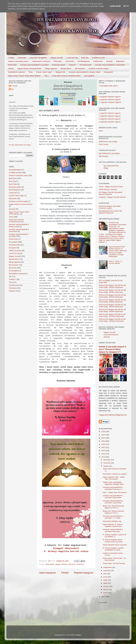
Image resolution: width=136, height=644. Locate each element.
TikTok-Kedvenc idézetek (108, 189)
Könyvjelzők (108, 72)
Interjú (11, 217)
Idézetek (109, 61)
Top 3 (47, 76)
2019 (103, 454)
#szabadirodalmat (15, 170)
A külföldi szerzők (98, 58)
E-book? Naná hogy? (16, 196)
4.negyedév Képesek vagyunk (110, 122)
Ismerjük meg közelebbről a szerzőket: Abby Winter (113, 497)
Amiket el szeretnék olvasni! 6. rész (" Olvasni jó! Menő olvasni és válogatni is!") (113, 349)
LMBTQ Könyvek (15, 251)
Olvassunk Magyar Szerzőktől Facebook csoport (110, 207)
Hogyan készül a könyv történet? (21, 204)
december (107, 460)
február (106, 590)
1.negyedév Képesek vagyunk (110, 97)
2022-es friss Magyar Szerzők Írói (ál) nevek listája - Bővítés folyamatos (112, 306)
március (106, 586)
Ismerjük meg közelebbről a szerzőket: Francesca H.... (113, 488)
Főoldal (11, 58)
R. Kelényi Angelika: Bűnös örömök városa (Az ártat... (113, 541)
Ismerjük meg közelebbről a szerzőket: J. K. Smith (113, 517)
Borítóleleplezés (84, 61)
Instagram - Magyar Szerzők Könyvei (112, 197)
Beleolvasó (120, 61)
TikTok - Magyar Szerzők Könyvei (111, 187)
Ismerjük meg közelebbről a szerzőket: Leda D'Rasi (113, 502)
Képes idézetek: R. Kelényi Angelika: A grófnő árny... (113, 525)
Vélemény (80, 564)
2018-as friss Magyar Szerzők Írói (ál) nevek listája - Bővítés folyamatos (112, 286)
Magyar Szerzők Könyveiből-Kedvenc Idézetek (111, 335)
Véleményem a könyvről (41, 61)
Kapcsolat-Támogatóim (38, 58)
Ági (12, 89)
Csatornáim (22, 58)
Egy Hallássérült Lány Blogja (21, 145)
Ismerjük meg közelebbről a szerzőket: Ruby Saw (113, 530)
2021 (103, 447)
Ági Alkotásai (103, 156)
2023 (103, 441)
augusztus (107, 570)
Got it (126, 6)
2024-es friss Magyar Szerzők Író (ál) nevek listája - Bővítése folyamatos (112, 315)
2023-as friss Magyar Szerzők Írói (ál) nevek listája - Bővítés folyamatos (112, 310)
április (106, 583)
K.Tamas (14, 86)
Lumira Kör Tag (72, 58)
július (105, 574)
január (106, 593)
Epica (101, 131)
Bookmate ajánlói (59, 65)
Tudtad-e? (72, 65)
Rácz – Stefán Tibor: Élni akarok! (115, 492)
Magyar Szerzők (57, 58)
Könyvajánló (50, 564)
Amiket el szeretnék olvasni (18, 61)
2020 (103, 451)
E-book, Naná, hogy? (44, 72)
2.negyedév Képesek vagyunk (110, 116)
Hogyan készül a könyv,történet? (29, 69)
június (106, 577)
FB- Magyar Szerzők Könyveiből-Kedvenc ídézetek (111, 193)
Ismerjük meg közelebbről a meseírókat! (110, 65)
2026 (103, 432)
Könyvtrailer (70, 61)
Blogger (78, 635)
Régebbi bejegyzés (84, 573)
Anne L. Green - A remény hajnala (115, 262)
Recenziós (72, 564)
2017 (103, 597)
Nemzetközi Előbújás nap (112, 521)
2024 (103, 438)
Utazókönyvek (14, 285)
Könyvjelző (13, 248)
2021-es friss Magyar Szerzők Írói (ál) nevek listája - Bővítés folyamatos (112, 301)
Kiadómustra (98, 61)
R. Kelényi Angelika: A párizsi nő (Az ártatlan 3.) (115, 536)
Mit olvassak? (80, 69)
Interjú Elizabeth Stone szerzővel (115, 545)
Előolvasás (58, 61)
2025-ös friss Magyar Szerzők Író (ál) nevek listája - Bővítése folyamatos (112, 320)
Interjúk (11, 69)
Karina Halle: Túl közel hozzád (114, 563)
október (106, 466)
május (106, 580)
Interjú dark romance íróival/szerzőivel (66, 76)
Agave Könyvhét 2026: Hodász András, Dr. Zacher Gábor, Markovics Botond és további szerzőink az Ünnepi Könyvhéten (118, 252)
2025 (103, 435)
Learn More (115, 6)
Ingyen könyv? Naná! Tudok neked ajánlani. (25, 76)
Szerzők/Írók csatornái (16, 72)
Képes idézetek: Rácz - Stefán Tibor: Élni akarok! (114, 478)
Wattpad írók (60, 72)
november (107, 463)
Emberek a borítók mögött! (99, 69)
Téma (31, 72)
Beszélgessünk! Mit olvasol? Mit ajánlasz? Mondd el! (110, 212)
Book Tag (85, 58)
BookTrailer (12, 65)
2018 (103, 457)
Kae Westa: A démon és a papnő (115, 474)
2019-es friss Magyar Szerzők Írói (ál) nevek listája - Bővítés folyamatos (112, 291)
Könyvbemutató (86, 65)
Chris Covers (104, 144)
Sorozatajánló (89, 76)
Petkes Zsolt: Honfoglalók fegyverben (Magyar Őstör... (114, 483)
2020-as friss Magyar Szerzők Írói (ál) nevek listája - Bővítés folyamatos (112, 296)
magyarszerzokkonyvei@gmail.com (113, 415)
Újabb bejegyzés (47, 573)
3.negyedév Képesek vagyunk (110, 100)
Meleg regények (51, 69)
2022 (103, 444)
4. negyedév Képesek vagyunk (110, 102)
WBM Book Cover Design (108, 142)
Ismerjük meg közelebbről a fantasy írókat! (84, 72)
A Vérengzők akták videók (108, 86)
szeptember (108, 567)
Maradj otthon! (66, 69)
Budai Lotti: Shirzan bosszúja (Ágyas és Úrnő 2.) (113, 507)
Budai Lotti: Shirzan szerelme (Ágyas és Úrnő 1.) (114, 512)
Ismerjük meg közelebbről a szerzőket (34, 65)
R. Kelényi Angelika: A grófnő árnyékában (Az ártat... (113, 549)
